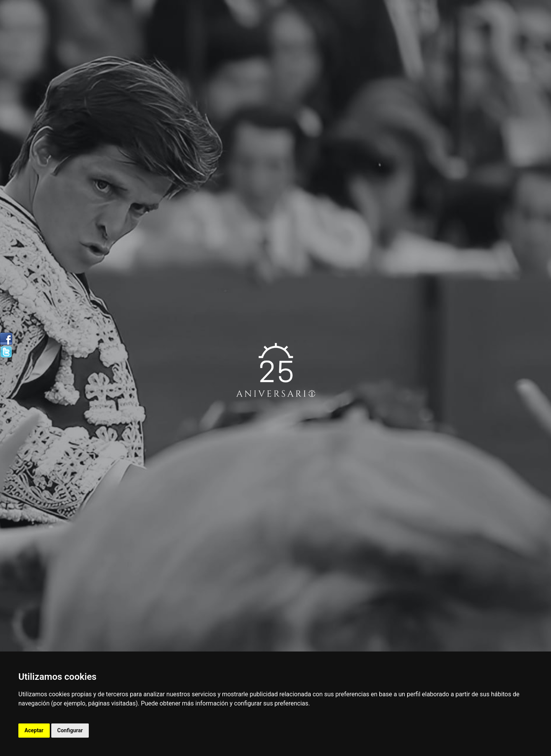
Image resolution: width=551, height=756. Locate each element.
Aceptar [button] (34, 730)
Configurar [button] (70, 730)
